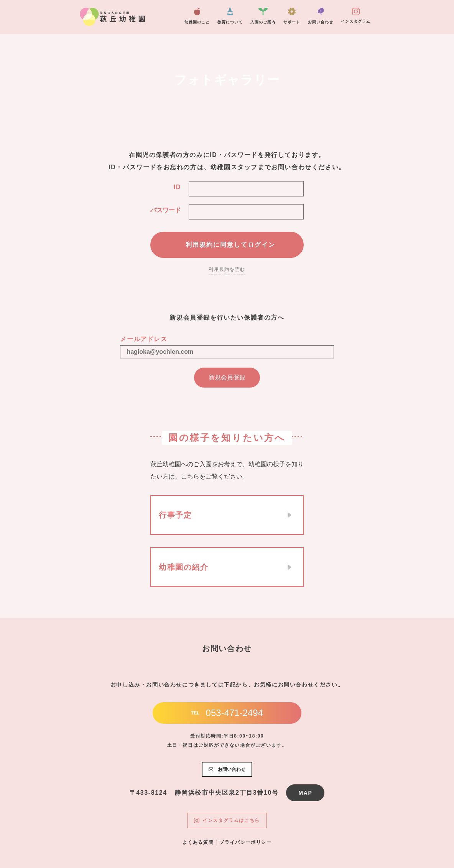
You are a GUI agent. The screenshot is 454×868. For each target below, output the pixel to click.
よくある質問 (198, 842)
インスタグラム (356, 16)
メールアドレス (144, 339)
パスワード (166, 210)
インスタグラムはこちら (227, 820)
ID (177, 187)
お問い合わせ (321, 16)
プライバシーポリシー (245, 842)
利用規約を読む (227, 269)
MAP (305, 793)
